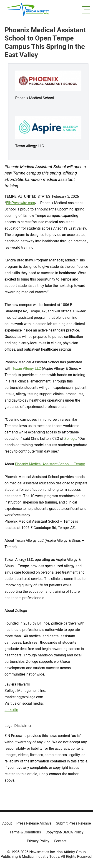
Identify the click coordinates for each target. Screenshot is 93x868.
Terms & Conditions (25, 832)
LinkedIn (11, 710)
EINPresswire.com (21, 203)
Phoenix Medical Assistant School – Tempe (50, 464)
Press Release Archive (34, 823)
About (7, 823)
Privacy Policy (38, 841)
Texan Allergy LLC (27, 368)
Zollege (70, 439)
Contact (60, 841)
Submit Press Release (73, 823)
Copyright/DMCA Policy (64, 832)
